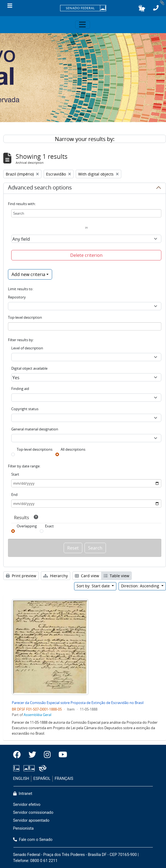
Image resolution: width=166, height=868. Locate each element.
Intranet (23, 794)
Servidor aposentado (31, 820)
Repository (17, 297)
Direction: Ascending (141, 586)
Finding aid (20, 389)
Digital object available (29, 368)
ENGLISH (21, 779)
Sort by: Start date (94, 586)
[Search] (86, 213)
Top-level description (25, 317)
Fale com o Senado (33, 840)
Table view (116, 576)
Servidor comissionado (33, 813)
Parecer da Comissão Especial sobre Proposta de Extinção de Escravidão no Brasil (78, 703)
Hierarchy (56, 576)
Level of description (27, 348)
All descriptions (73, 449)
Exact (49, 526)
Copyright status (25, 409)
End (14, 495)
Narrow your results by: (85, 139)
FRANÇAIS (64, 779)
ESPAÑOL (42, 779)
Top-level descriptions (35, 449)
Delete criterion (86, 255)
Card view (87, 576)
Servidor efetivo (27, 805)
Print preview (21, 576)
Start (15, 474)
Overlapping (27, 526)
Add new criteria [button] (28, 274)
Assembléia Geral (37, 715)
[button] (142, 8)
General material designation (35, 429)
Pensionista (23, 828)
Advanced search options (40, 188)
